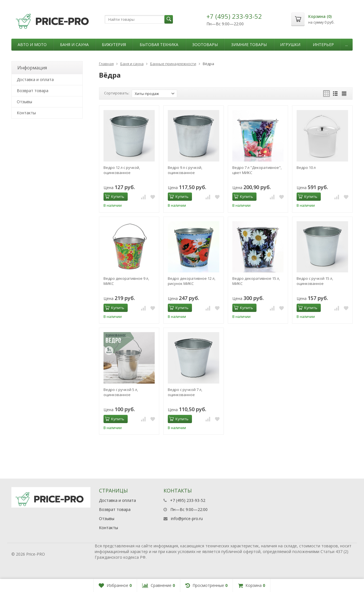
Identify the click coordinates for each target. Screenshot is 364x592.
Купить (115, 196)
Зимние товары (249, 44)
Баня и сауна (74, 44)
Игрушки (290, 44)
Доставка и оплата (35, 79)
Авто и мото (32, 44)
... (347, 44)
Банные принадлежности (173, 64)
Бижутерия (114, 44)
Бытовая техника (159, 44)
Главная (106, 64)
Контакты (26, 113)
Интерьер (323, 44)
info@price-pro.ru (187, 518)
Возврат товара (33, 91)
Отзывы (24, 102)
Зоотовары (205, 44)
